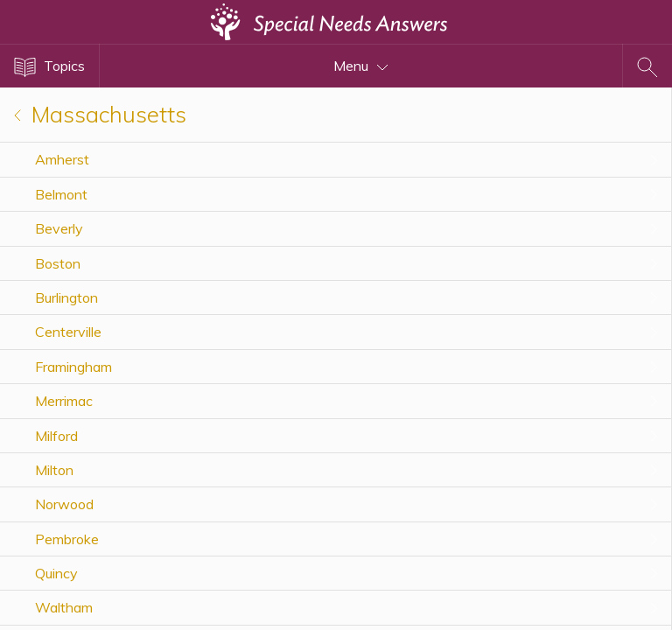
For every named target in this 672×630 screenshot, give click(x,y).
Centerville (68, 332)
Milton (54, 470)
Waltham (64, 607)
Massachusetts (100, 114)
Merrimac (64, 401)
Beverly (59, 228)
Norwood (64, 504)
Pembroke (67, 539)
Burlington (66, 297)
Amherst (62, 159)
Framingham (73, 367)
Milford (56, 436)
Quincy (56, 573)
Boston (58, 263)
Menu (361, 66)
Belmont (61, 194)
